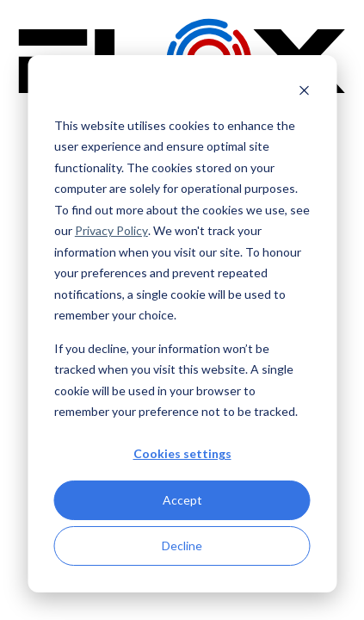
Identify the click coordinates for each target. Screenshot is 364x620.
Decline (182, 546)
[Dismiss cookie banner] (304, 93)
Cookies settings (182, 453)
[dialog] (182, 324)
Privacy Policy (111, 230)
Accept (182, 500)
